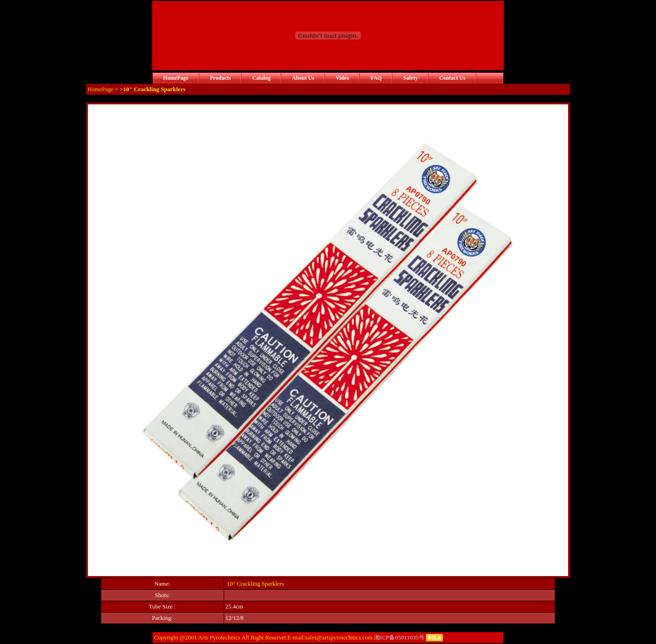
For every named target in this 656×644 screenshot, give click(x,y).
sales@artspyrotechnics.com (339, 637)
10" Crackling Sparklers (255, 584)
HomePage (100, 89)
